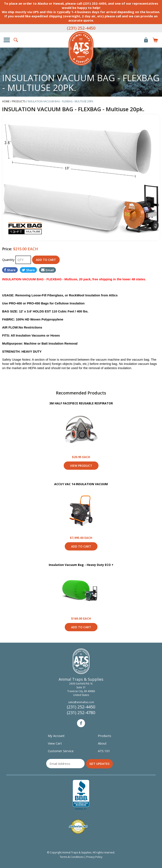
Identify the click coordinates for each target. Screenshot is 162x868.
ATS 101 (104, 751)
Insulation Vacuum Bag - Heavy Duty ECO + (81, 565)
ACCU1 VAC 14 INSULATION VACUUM (81, 484)
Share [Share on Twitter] (28, 270)
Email (47, 270)
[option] (81, 177)
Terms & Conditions (72, 857)
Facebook (81, 723)
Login (146, 40)
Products (105, 736)
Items (155, 40)
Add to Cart (81, 546)
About (102, 743)
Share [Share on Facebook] (10, 270)
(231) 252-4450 (81, 28)
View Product (81, 430)
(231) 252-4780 (81, 713)
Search (16, 40)
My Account (56, 736)
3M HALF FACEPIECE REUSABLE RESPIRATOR (81, 403)
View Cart (55, 743)
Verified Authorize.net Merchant (78, 827)
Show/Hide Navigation (7, 40)
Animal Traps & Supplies (81, 48)
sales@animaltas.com (81, 702)
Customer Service (61, 751)
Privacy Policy (94, 857)
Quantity (9, 260)
